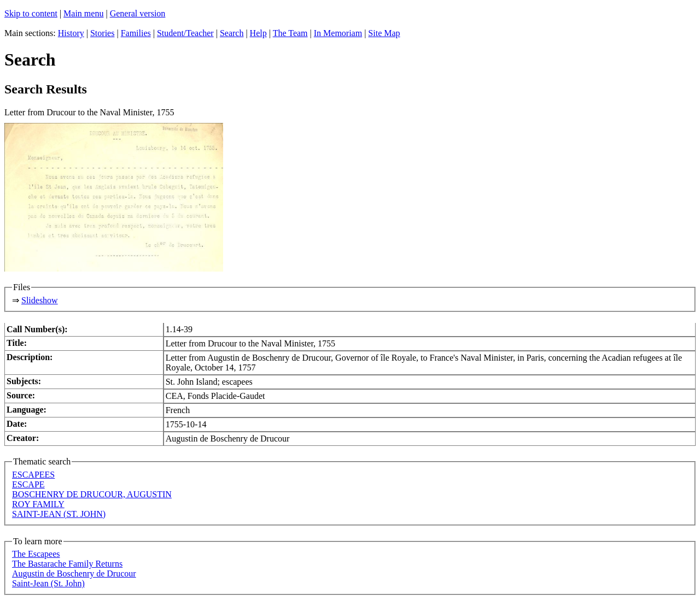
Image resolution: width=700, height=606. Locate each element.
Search (232, 33)
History (71, 33)
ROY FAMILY (38, 504)
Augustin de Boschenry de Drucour (74, 573)
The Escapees (36, 554)
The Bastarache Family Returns (67, 564)
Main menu (83, 13)
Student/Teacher (185, 33)
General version (138, 13)
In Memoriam (338, 33)
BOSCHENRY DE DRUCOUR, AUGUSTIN (92, 494)
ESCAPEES (33, 475)
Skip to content (31, 13)
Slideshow (40, 300)
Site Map (384, 33)
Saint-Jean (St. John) (48, 583)
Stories (102, 33)
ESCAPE (28, 484)
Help (258, 33)
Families (136, 33)
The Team (290, 33)
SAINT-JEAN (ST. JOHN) (59, 514)
